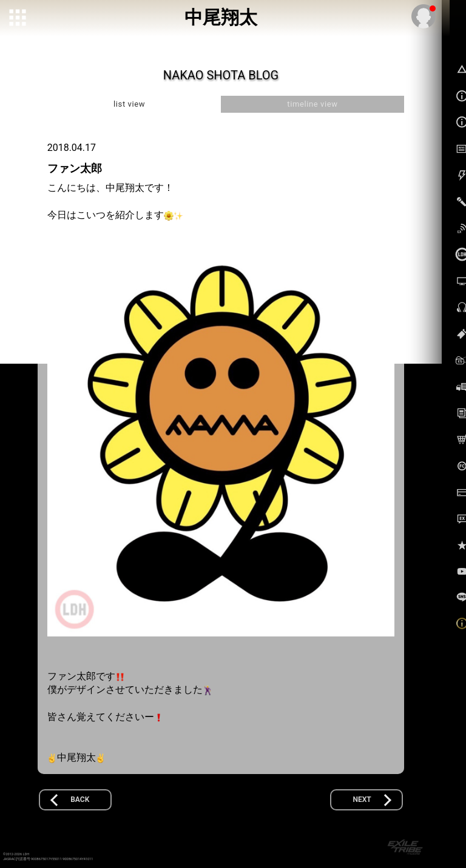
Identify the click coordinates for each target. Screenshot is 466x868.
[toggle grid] (19, 19)
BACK (80, 800)
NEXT (362, 800)
